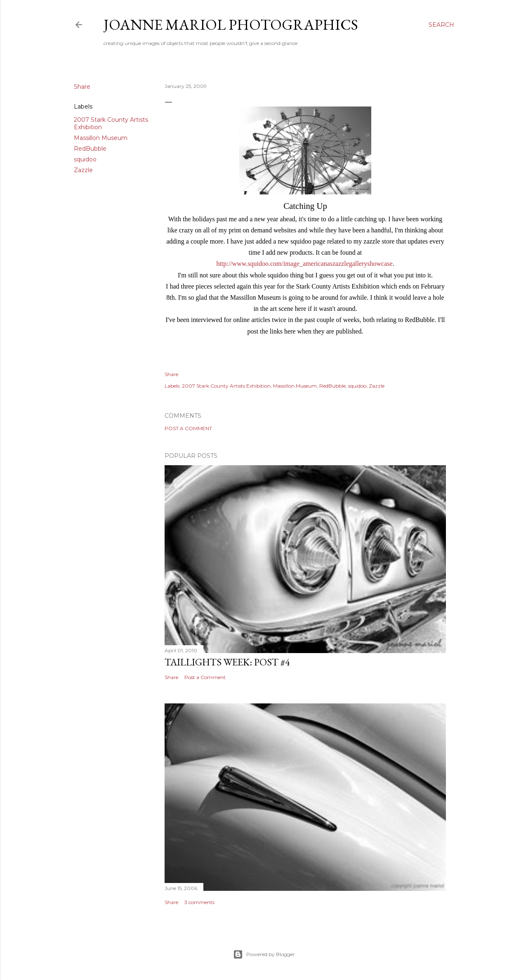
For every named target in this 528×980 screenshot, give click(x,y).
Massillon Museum (101, 138)
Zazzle (83, 170)
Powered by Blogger (264, 954)
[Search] (441, 25)
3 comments (199, 902)
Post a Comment (188, 428)
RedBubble (90, 149)
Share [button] (82, 87)
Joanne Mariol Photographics (231, 25)
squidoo (85, 159)
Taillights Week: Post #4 (227, 662)
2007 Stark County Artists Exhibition (226, 386)
